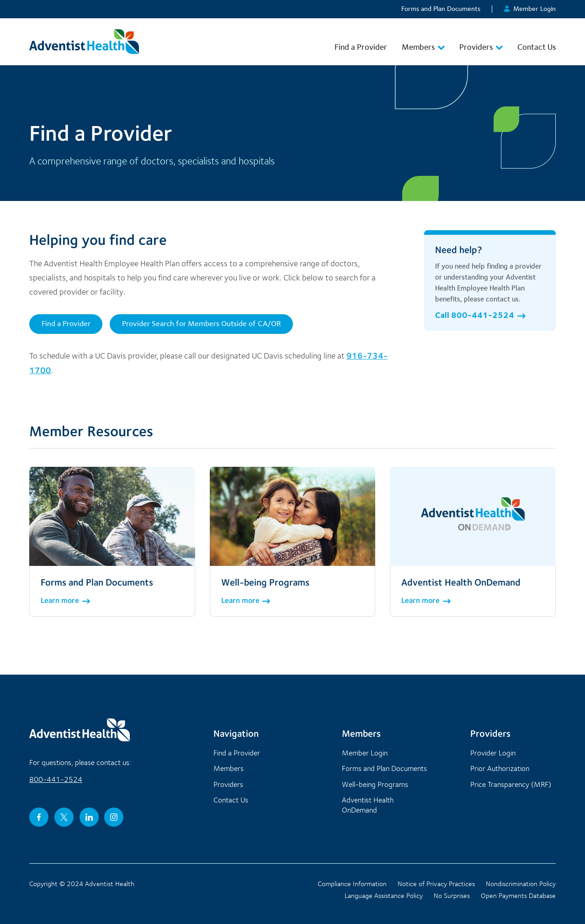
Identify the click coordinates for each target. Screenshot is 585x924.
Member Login (530, 9)
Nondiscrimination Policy (521, 884)
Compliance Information (352, 884)
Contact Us (537, 47)
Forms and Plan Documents (441, 9)
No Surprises (452, 896)
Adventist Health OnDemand (368, 805)
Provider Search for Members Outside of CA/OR (202, 323)
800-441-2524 (56, 779)
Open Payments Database (518, 896)
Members (423, 47)
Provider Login (493, 753)
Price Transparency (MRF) (511, 784)
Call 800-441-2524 (480, 315)
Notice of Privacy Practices (436, 884)
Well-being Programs (375, 784)
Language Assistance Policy (384, 896)
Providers (481, 47)
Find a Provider (361, 47)
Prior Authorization (500, 768)
